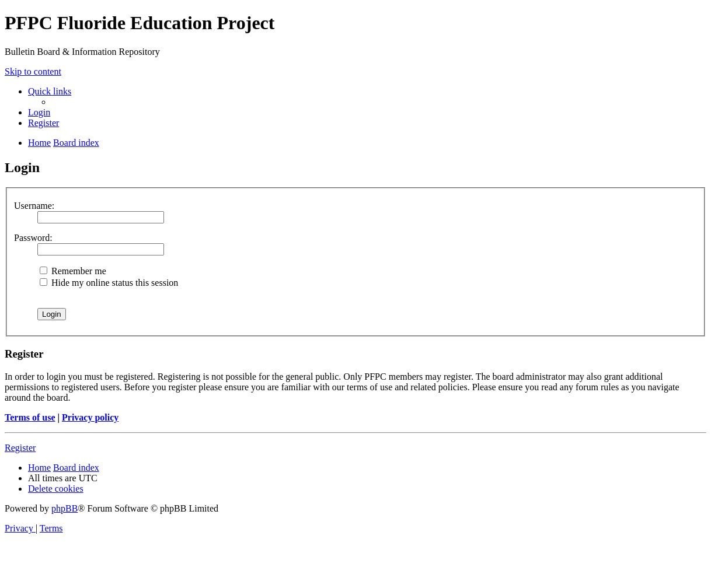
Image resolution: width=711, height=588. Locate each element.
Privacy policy (90, 417)
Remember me (73, 271)
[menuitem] (39, 112)
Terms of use (30, 417)
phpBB (65, 508)
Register (20, 448)
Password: (33, 238)
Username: (34, 206)
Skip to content (33, 71)
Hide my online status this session (109, 283)
